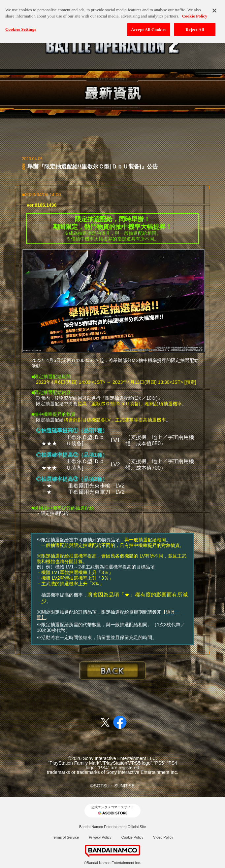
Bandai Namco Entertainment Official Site (112, 827)
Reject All (195, 25)
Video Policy (163, 837)
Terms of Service (65, 837)
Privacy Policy (100, 837)
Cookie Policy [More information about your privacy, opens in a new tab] (195, 11)
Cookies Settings (21, 24)
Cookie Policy (132, 837)
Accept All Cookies (149, 25)
